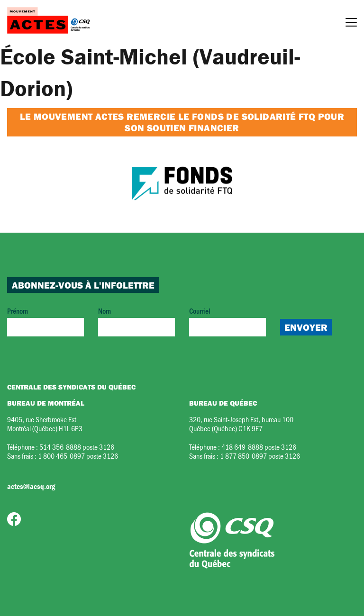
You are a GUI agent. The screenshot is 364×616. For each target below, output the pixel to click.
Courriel (227, 321)
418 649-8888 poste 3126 (259, 447)
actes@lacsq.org (31, 486)
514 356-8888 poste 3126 (77, 447)
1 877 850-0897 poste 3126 (260, 456)
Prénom (45, 321)
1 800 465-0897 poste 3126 (78, 456)
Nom (136, 321)
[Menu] (351, 24)
